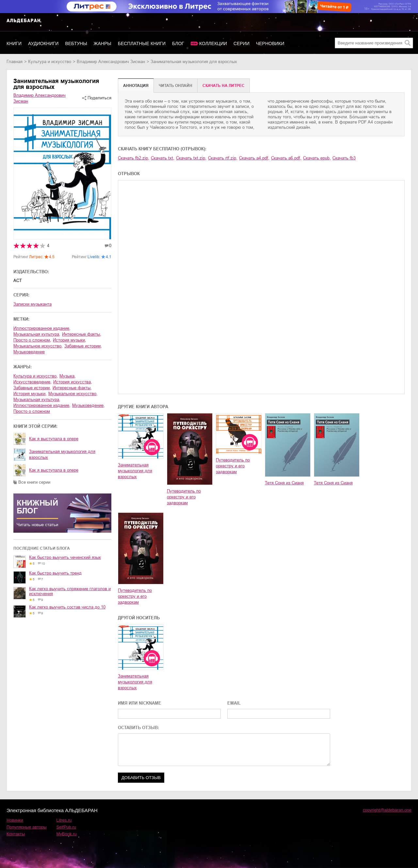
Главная (15, 62)
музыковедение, (88, 405)
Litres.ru (64, 820)
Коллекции (213, 43)
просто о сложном (32, 411)
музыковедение (29, 352)
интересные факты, (82, 334)
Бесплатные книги (142, 43)
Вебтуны (76, 43)
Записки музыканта (32, 304)
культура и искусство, (36, 376)
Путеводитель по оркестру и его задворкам (184, 497)
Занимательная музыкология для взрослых (62, 454)
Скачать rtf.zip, (223, 158)
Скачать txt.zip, (191, 158)
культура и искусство (50, 62)
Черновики (270, 43)
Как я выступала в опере (54, 439)
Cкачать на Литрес (224, 86)
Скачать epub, (317, 158)
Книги (14, 43)
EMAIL (234, 703)
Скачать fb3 (344, 158)
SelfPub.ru (66, 827)
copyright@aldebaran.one (387, 810)
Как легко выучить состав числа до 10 (67, 607)
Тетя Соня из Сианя (284, 483)
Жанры (103, 43)
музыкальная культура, (37, 334)
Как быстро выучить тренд (55, 573)
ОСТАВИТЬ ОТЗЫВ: (138, 728)
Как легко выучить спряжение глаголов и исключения (70, 591)
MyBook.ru (67, 834)
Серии (241, 43)
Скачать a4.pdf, (254, 158)
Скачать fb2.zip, (134, 158)
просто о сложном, (32, 340)
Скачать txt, (163, 158)
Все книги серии (34, 482)
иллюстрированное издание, (42, 328)
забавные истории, (83, 346)
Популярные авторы (27, 827)
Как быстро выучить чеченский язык (65, 557)
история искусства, (73, 382)
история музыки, (70, 340)
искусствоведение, (32, 382)
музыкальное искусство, (38, 346)
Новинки (15, 820)
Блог (178, 43)
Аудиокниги (43, 43)
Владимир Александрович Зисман (111, 62)
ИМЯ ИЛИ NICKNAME (140, 703)
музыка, (68, 376)
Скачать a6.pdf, (286, 158)
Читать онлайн (176, 86)
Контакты (16, 834)
